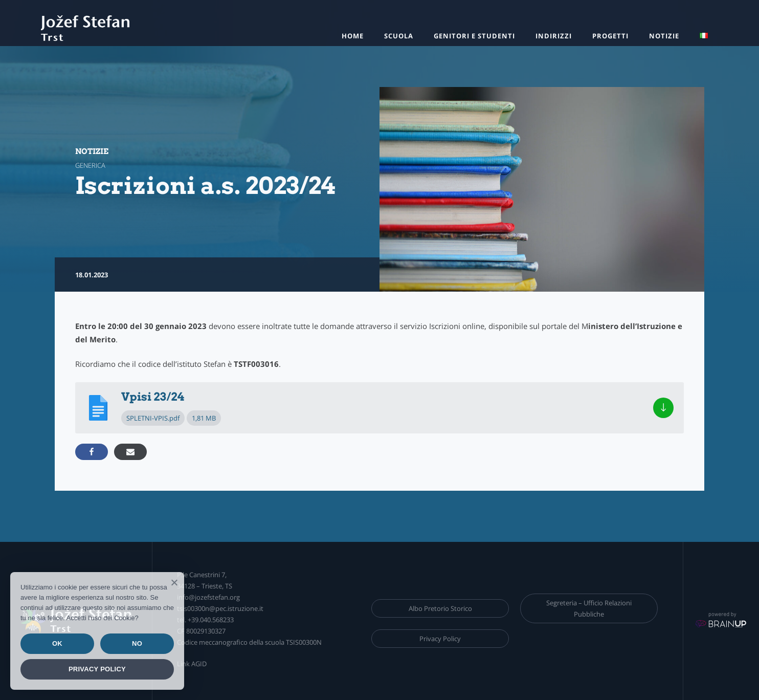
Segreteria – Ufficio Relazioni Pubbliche (589, 608)
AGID (199, 664)
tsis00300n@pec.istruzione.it (220, 608)
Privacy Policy (440, 639)
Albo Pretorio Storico (440, 608)
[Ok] (174, 582)
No (137, 643)
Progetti (610, 36)
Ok (57, 643)
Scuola (399, 36)
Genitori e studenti (474, 36)
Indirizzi (554, 36)
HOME (353, 36)
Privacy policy (97, 669)
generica (90, 165)
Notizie (664, 36)
